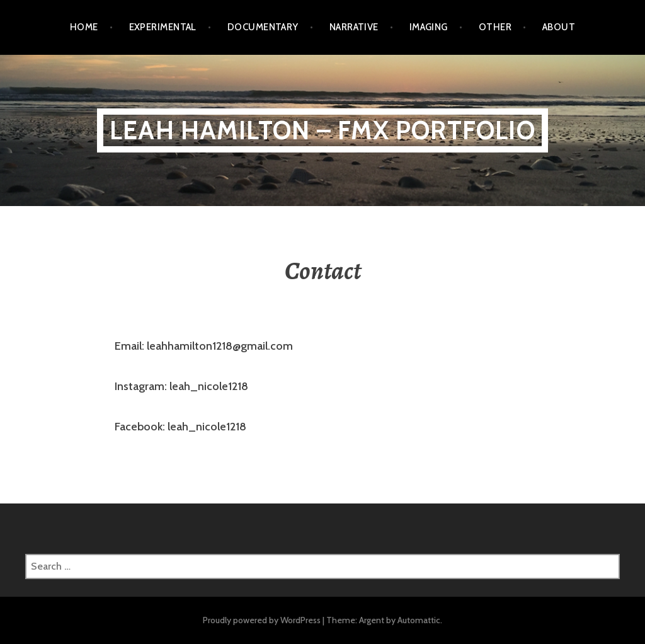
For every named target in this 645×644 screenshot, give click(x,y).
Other (495, 27)
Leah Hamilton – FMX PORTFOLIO (322, 130)
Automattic (419, 620)
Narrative (354, 27)
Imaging (429, 27)
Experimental (163, 27)
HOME (84, 27)
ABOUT (559, 27)
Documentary (263, 27)
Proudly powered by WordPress (262, 620)
